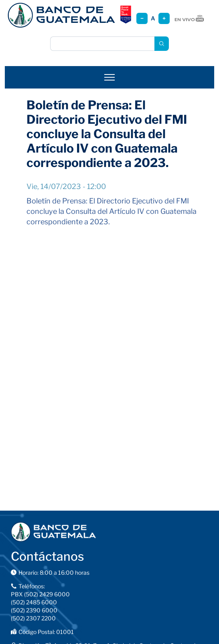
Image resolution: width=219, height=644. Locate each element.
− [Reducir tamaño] (142, 18)
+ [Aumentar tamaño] (164, 18)
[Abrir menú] (109, 77)
